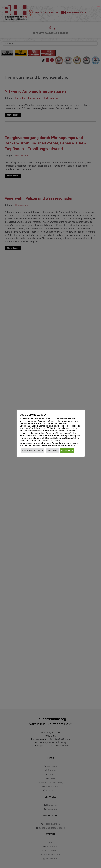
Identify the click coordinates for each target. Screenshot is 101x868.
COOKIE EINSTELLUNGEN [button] (33, 451)
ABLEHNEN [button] (53, 451)
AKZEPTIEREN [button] (67, 451)
